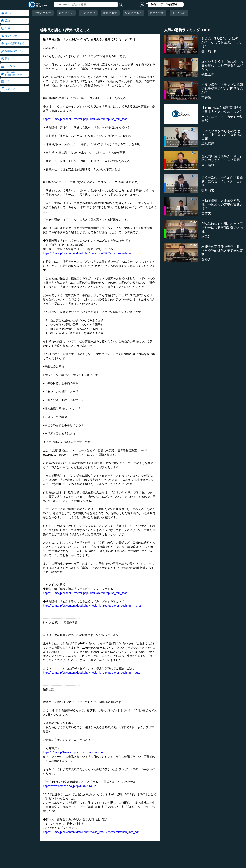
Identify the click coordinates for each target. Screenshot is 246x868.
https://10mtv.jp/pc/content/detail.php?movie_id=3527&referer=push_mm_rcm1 (92, 253)
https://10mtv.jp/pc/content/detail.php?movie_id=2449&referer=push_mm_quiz (91, 673)
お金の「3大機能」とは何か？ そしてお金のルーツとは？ (222, 42)
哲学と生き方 (43, 13)
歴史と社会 (66, 13)
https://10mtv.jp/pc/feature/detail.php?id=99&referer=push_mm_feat (85, 119)
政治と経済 (179, 13)
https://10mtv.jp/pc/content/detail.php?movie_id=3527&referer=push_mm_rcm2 (92, 606)
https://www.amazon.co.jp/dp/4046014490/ (69, 786)
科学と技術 (157, 13)
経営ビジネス (134, 13)
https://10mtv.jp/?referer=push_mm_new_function (74, 752)
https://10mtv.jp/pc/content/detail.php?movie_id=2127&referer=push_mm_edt (91, 832)
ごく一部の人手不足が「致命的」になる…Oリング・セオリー (222, 181)
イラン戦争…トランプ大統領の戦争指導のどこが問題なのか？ (222, 89)
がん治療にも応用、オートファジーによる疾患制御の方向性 (222, 227)
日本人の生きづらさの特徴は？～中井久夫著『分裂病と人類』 (222, 135)
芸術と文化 (88, 13)
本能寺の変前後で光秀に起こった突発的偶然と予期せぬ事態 (222, 251)
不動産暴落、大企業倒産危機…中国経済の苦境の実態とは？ (222, 204)
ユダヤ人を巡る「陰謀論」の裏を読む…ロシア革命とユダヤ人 (222, 65)
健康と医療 (110, 13)
